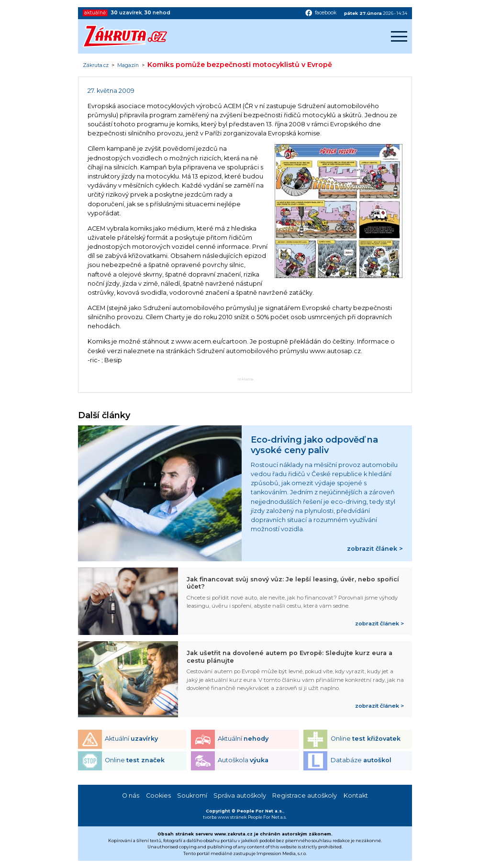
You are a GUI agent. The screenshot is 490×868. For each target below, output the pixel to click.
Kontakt (356, 796)
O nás (131, 796)
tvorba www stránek (225, 817)
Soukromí (192, 796)
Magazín (128, 66)
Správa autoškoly (240, 796)
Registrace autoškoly (305, 796)
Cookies (158, 796)
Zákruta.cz (96, 66)
